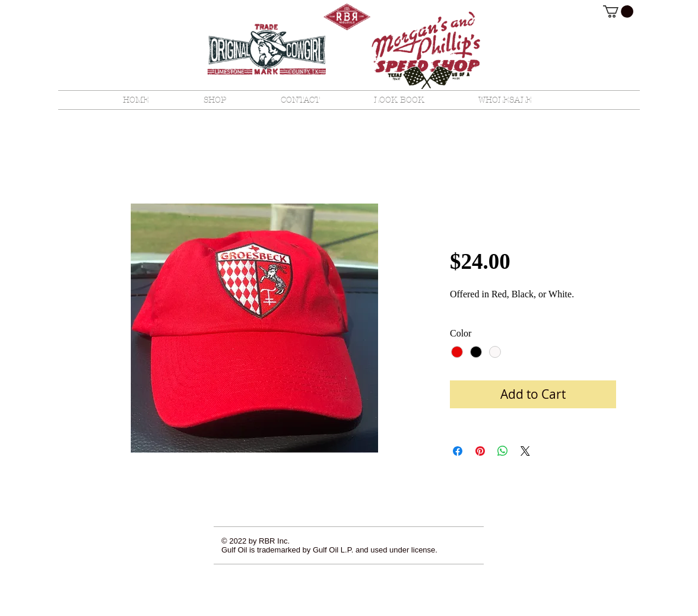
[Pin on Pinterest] (480, 451)
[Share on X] (525, 451)
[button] (618, 12)
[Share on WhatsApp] (503, 451)
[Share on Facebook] (458, 451)
